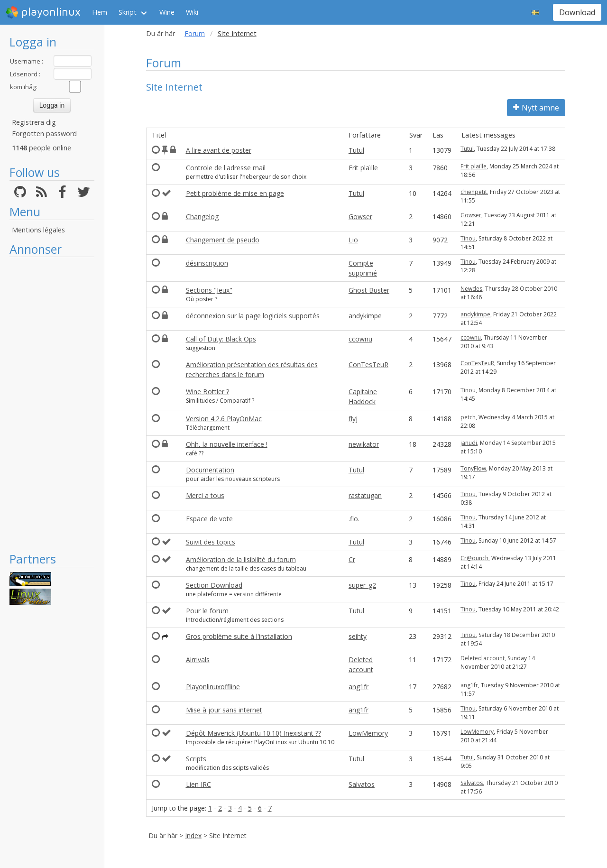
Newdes (471, 289)
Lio (353, 240)
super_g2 (362, 585)
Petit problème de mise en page (235, 193)
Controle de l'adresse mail (226, 168)
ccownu (360, 339)
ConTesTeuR (368, 365)
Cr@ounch (474, 558)
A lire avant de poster (219, 150)
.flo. (354, 519)
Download (577, 12)
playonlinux (43, 12)
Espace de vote (209, 519)
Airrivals (198, 660)
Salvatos (362, 784)
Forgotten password (44, 134)
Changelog (202, 217)
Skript (128, 12)
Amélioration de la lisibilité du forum (241, 559)
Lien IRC (198, 784)
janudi (469, 443)
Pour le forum (207, 611)
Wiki (192, 12)
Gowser (360, 217)
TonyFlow (473, 468)
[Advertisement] (52, 404)
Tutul (356, 150)
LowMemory (368, 733)
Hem (100, 12)
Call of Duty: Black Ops (221, 339)
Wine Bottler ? (207, 392)
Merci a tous (205, 495)
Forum (195, 33)
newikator (364, 444)
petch (468, 417)
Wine (167, 12)
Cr (352, 559)
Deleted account (483, 658)
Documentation (210, 470)
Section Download (214, 585)
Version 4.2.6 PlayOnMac (224, 419)
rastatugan (365, 495)
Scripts (196, 759)
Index (193, 836)
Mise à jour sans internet (224, 710)
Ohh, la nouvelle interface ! (227, 444)
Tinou (468, 238)
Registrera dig (34, 122)
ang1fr (359, 687)
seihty (358, 636)
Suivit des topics (211, 542)
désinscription (207, 263)
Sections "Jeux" (209, 290)
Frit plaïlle (363, 168)
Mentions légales (38, 230)
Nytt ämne (536, 108)
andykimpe (365, 316)
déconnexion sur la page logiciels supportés (253, 316)
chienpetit (474, 192)
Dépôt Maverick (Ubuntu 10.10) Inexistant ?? (253, 733)
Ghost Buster (369, 290)
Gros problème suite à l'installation (239, 636)
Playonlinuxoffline (213, 687)
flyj (353, 419)
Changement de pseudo (223, 240)
